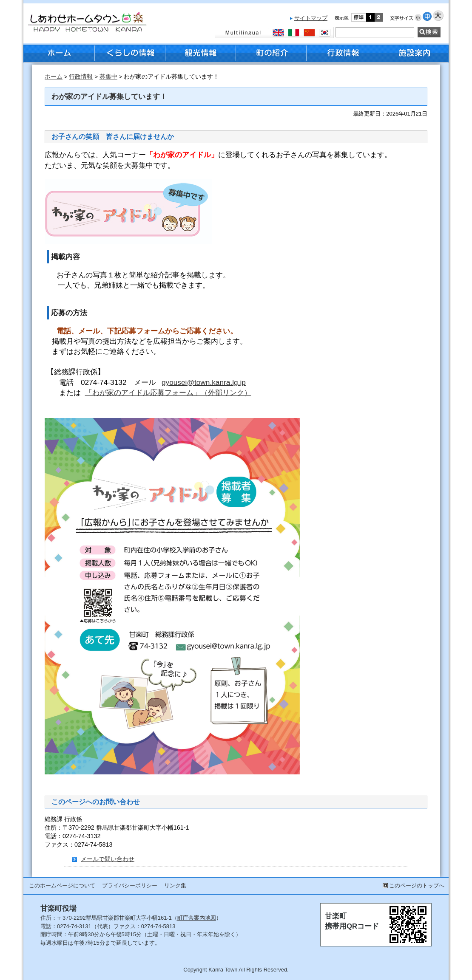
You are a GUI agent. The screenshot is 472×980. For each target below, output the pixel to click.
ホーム (54, 77)
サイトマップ (311, 18)
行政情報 (81, 77)
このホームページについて (62, 885)
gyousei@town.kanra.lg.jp (204, 382)
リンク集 (175, 885)
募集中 (108, 77)
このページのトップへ (417, 885)
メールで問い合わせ (108, 859)
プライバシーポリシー (130, 885)
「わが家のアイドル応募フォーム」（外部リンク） (168, 393)
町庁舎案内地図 (197, 918)
